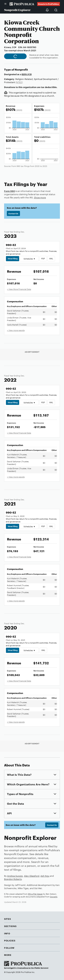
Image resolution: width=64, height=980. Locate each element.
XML (51, 258)
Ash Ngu (45, 876)
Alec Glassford (32, 876)
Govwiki (54, 897)
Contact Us (13, 213)
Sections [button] (10, 926)
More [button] (8, 955)
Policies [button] (10, 940)
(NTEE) (19, 82)
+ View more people (16, 330)
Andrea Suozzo (15, 876)
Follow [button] (9, 948)
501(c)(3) (27, 74)
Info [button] (7, 933)
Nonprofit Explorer (17, 10)
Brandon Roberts (13, 879)
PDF (43, 258)
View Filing (13, 258)
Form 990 (9, 191)
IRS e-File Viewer (35, 894)
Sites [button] (7, 919)
